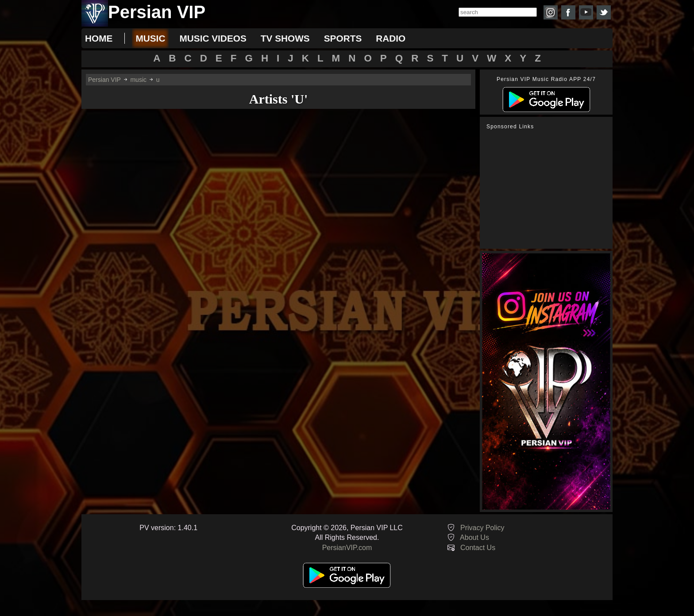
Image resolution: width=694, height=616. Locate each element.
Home (99, 38)
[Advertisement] (548, 189)
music (150, 38)
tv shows (285, 38)
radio (391, 38)
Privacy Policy (482, 528)
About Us (474, 537)
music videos (213, 38)
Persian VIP (104, 80)
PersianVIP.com (347, 548)
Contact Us (478, 548)
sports (343, 38)
